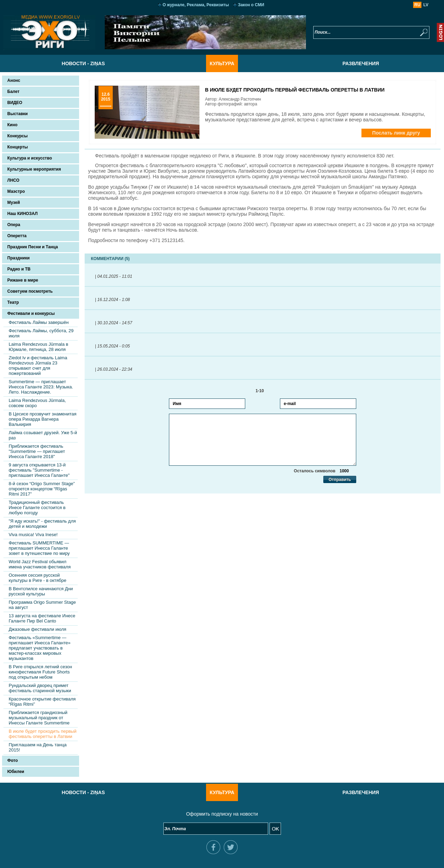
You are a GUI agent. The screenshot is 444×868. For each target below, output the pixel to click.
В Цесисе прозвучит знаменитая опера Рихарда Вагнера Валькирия (42, 419)
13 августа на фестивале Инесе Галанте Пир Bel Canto (42, 618)
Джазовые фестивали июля (37, 629)
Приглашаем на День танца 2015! (38, 747)
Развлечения (361, 63)
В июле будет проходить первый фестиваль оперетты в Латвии (42, 734)
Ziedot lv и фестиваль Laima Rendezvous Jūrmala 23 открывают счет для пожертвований (38, 366)
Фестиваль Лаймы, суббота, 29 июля (41, 333)
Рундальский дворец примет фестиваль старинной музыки (40, 688)
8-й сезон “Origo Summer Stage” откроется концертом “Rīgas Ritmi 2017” (42, 489)
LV (426, 5)
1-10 (263, 391)
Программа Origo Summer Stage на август (42, 605)
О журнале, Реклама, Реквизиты (196, 5)
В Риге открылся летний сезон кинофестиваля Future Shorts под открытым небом (40, 672)
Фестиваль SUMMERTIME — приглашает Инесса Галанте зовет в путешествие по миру (39, 548)
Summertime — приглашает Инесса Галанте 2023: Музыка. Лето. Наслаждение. (41, 387)
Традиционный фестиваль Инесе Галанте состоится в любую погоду (37, 508)
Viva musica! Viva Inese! (33, 535)
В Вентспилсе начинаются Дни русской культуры (41, 591)
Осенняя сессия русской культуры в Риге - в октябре (37, 578)
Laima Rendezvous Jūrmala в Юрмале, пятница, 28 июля (39, 347)
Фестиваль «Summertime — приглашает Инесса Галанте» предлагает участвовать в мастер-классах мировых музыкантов (40, 648)
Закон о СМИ (251, 5)
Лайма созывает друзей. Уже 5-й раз (43, 435)
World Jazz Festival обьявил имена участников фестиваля (40, 564)
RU (417, 5)
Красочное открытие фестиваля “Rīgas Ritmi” (42, 702)
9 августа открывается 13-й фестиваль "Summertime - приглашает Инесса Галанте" (39, 470)
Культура (222, 63)
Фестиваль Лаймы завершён (39, 322)
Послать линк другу (396, 133)
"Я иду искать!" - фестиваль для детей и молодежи (42, 524)
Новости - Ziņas (83, 63)
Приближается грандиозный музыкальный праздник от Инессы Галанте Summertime (39, 718)
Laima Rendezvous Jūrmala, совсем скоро (37, 403)
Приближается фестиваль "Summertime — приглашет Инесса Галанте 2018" (37, 451)
